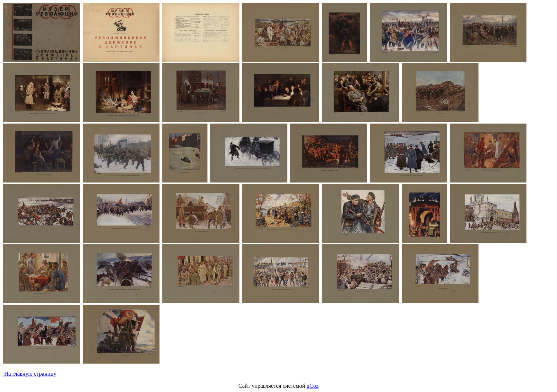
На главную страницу (30, 374)
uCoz (313, 386)
